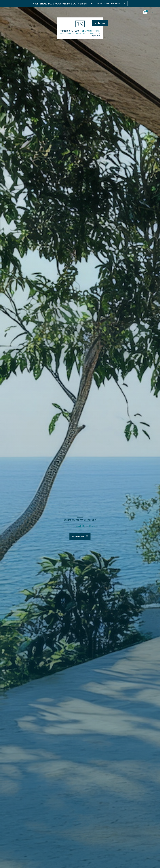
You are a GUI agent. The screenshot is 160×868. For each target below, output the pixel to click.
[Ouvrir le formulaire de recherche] (80, 536)
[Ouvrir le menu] (100, 23)
